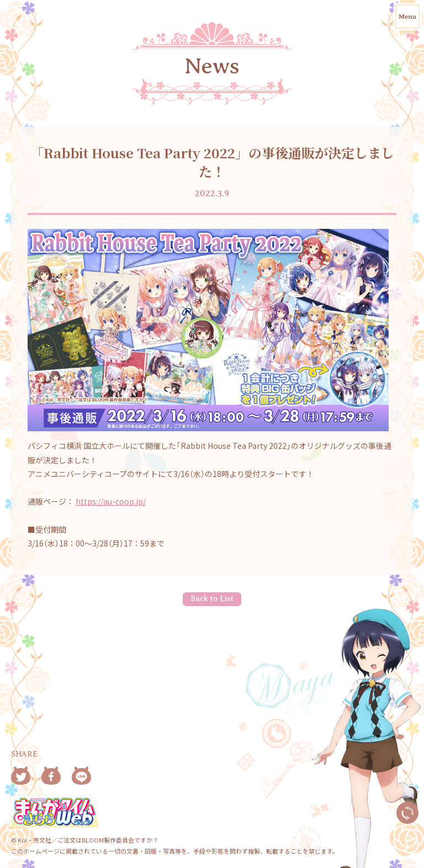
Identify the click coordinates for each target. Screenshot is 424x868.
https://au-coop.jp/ (111, 501)
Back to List (212, 599)
